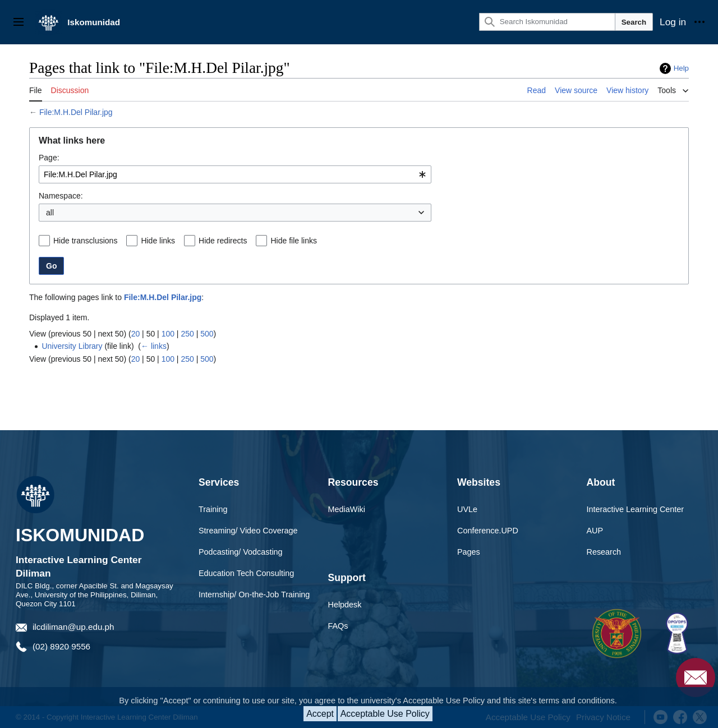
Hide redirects (223, 241)
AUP (595, 531)
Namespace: (61, 196)
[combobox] (235, 174)
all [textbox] (50, 213)
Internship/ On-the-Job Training (254, 595)
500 (207, 334)
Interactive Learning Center (636, 509)
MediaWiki (347, 509)
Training (213, 509)
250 (187, 334)
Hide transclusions (85, 241)
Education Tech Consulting (246, 573)
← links (154, 346)
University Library (72, 346)
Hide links (158, 241)
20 (136, 334)
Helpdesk (345, 605)
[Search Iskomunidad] (547, 22)
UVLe (467, 509)
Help (681, 68)
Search (634, 22)
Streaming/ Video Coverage (248, 531)
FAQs (338, 626)
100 (168, 334)
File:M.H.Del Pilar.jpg (76, 112)
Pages (469, 552)
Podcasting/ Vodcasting (241, 552)
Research (604, 552)
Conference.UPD (488, 531)
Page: (49, 158)
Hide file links (293, 241)
